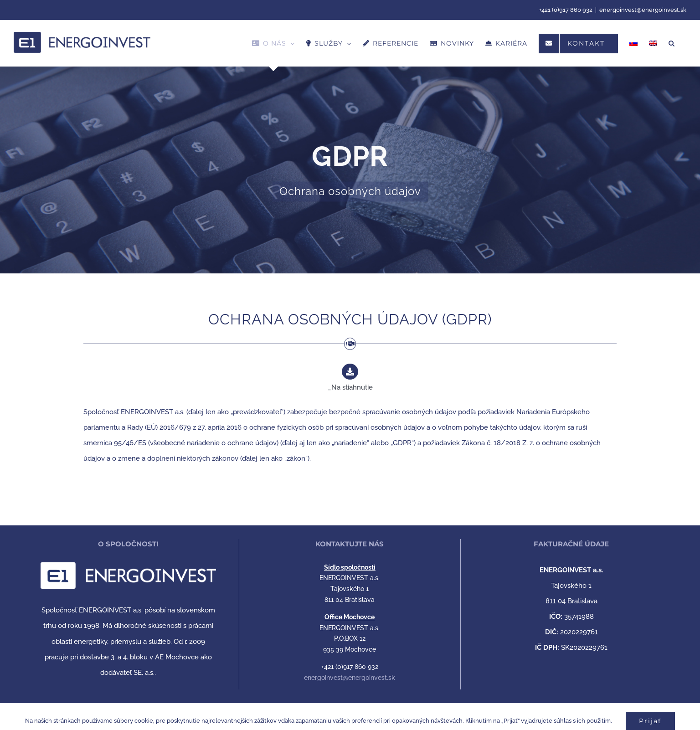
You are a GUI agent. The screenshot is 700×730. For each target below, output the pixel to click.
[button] (672, 43)
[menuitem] (633, 43)
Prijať (650, 721)
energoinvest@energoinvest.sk (643, 10)
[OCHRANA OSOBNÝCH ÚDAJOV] (350, 137)
